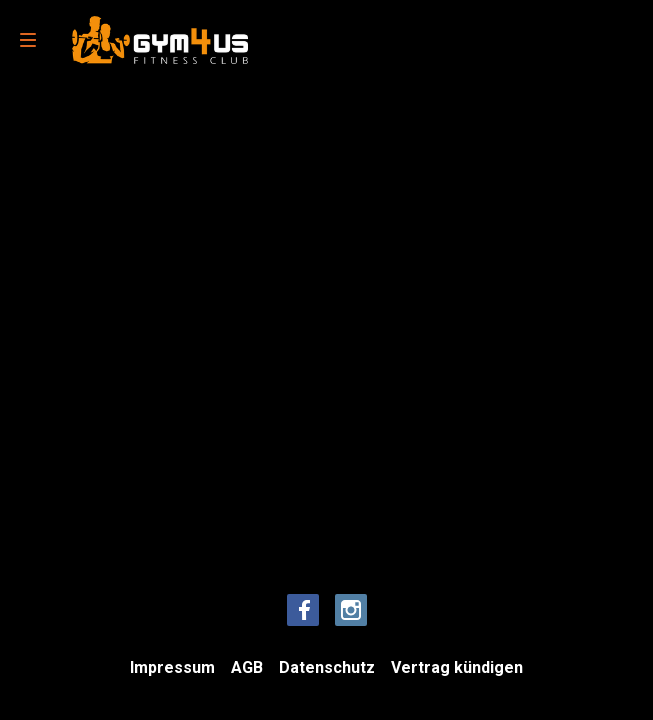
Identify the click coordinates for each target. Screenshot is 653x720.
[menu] (28, 40)
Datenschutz (327, 667)
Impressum (172, 667)
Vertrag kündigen (457, 667)
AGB (247, 667)
